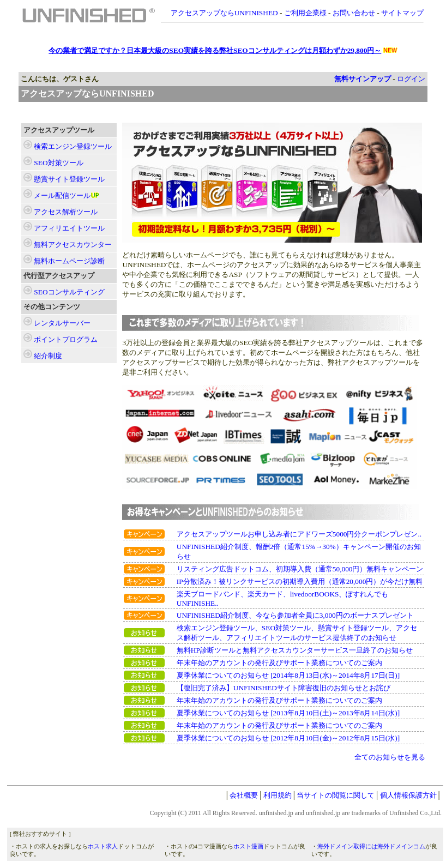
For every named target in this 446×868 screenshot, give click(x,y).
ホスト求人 (103, 846)
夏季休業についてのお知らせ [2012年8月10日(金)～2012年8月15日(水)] (288, 738)
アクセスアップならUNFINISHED (224, 13)
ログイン (411, 79)
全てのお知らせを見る (390, 757)
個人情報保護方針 (408, 795)
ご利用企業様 (305, 13)
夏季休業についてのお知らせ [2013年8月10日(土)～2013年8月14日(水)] (288, 713)
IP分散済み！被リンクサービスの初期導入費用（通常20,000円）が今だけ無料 (300, 581)
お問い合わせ (354, 13)
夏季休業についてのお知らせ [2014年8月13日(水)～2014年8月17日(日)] (288, 675)
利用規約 (278, 795)
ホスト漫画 (248, 846)
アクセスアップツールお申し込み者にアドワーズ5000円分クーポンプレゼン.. (299, 534)
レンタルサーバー (62, 323)
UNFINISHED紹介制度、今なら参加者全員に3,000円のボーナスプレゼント (295, 615)
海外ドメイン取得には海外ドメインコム (371, 846)
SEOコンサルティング (69, 292)
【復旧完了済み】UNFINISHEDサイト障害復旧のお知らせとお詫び (284, 688)
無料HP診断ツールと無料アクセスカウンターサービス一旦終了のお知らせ (295, 650)
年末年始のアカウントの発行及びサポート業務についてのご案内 (279, 663)
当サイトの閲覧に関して (336, 795)
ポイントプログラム (66, 339)
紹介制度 (48, 356)
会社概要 (244, 795)
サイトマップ (402, 13)
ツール (73, 146)
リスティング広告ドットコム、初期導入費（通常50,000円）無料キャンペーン (300, 569)
